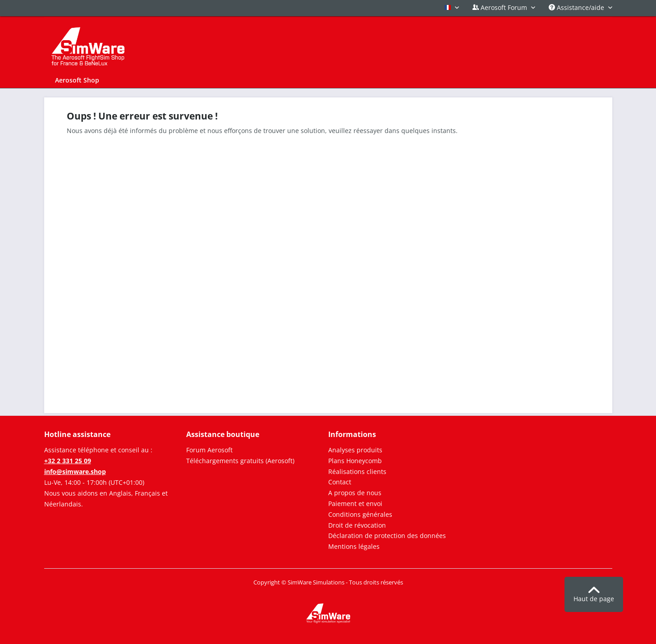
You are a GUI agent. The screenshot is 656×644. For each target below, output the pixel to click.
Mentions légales (354, 546)
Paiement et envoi (355, 504)
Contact (340, 482)
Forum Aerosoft (209, 450)
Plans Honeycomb (355, 461)
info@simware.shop (75, 471)
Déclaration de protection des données (387, 536)
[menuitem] (77, 80)
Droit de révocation (357, 525)
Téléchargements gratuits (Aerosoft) (240, 461)
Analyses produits (355, 450)
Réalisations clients (357, 471)
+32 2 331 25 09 (68, 461)
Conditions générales (360, 514)
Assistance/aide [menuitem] (577, 7)
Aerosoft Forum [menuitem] (501, 7)
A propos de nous (355, 493)
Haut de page (594, 595)
